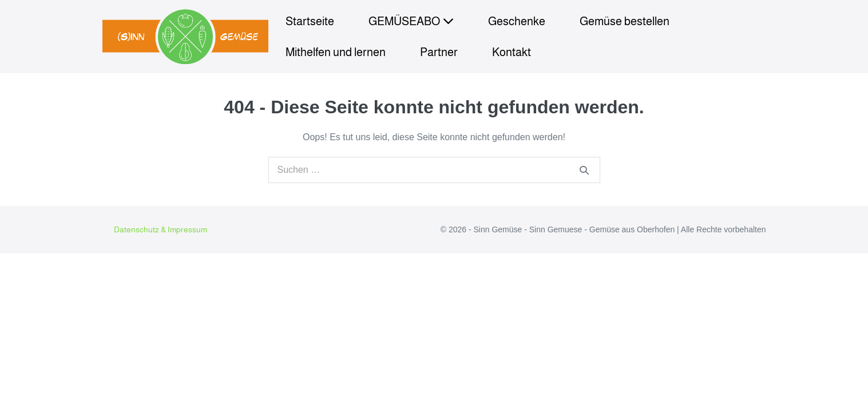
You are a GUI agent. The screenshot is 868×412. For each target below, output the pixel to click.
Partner (439, 52)
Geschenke (517, 21)
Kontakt (512, 52)
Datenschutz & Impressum (160, 229)
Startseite (310, 21)
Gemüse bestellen (625, 21)
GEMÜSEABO (411, 21)
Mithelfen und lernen (336, 52)
